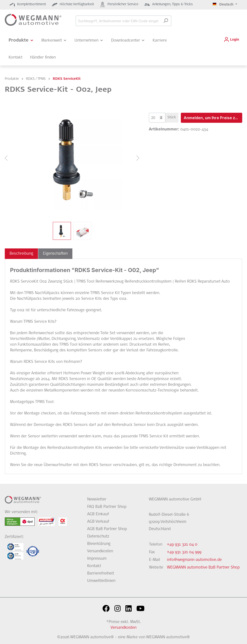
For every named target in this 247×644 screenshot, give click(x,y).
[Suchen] (166, 21)
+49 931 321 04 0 (182, 545)
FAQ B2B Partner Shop (107, 507)
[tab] (21, 254)
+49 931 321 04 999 (184, 552)
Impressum (97, 559)
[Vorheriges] (6, 158)
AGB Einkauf (98, 514)
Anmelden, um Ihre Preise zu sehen (213, 118)
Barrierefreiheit (101, 574)
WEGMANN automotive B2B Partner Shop (203, 568)
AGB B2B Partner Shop (107, 529)
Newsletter (97, 499)
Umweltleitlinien (101, 581)
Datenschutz (98, 537)
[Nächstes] (138, 158)
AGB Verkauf (98, 522)
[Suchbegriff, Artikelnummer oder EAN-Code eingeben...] (118, 21)
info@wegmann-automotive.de (194, 560)
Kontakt (94, 566)
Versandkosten (100, 551)
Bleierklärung (99, 544)
